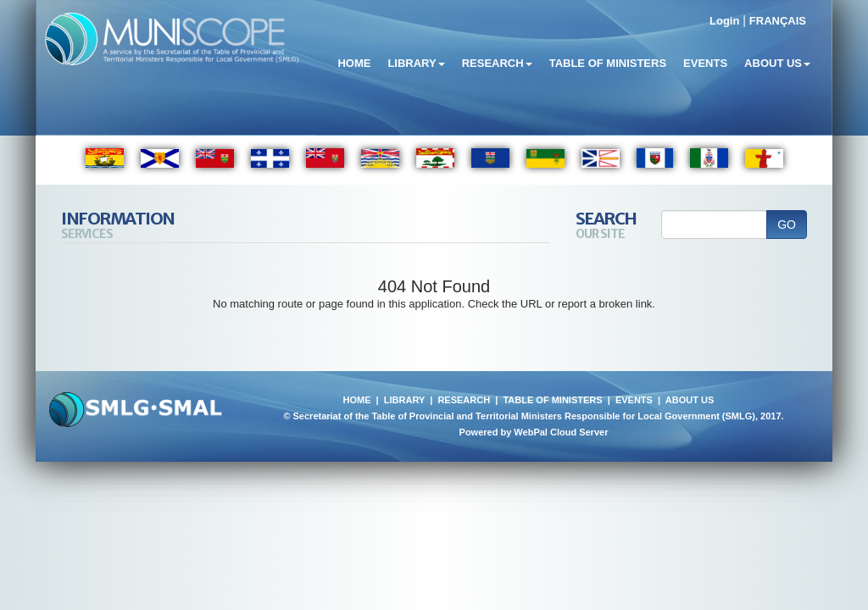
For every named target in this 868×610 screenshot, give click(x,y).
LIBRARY (404, 400)
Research (497, 63)
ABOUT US (690, 400)
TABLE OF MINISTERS (552, 400)
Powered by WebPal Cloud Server (534, 432)
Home (354, 63)
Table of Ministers (608, 63)
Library (416, 63)
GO (787, 225)
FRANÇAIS (778, 21)
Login (724, 21)
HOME (356, 400)
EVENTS (634, 400)
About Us (777, 63)
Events (705, 63)
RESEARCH (464, 400)
